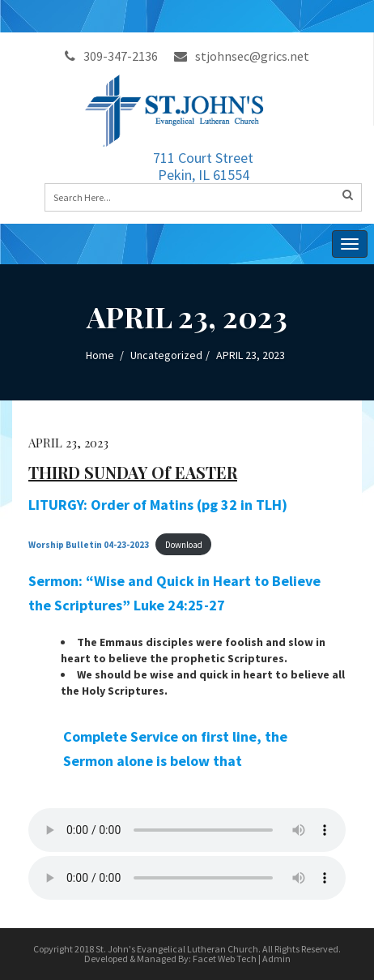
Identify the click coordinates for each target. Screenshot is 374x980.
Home (100, 355)
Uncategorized (166, 355)
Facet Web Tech (225, 959)
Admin (276, 959)
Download (184, 545)
